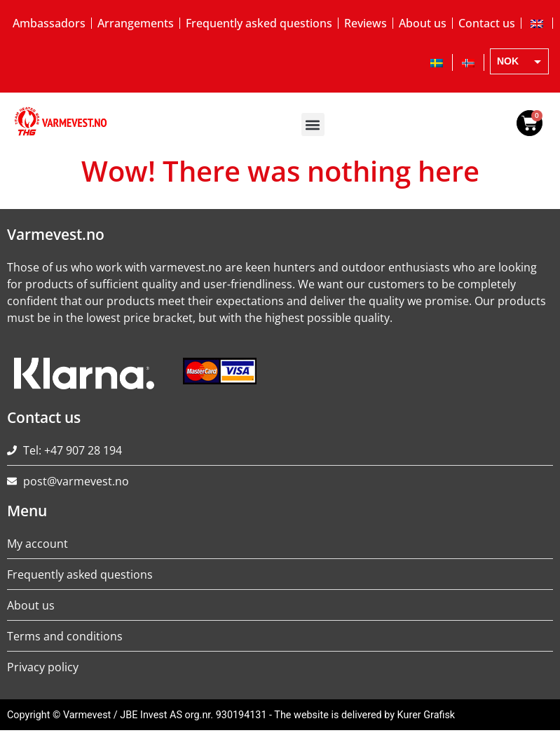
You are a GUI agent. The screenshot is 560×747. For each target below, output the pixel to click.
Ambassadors (49, 23)
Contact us (487, 23)
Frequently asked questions (259, 23)
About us (423, 23)
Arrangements (136, 23)
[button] (313, 124)
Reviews (366, 23)
